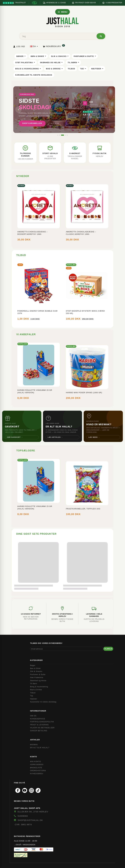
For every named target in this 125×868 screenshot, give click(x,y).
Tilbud (21, 255)
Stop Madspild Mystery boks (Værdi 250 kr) (85, 312)
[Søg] (101, 36)
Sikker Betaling (39, 731)
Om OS (33, 716)
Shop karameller (32, 123)
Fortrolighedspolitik (42, 722)
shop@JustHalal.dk (30, 820)
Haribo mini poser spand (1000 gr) (84, 393)
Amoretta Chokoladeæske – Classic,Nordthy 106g (81, 233)
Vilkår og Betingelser (42, 728)
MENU (62, 12)
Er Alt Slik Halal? (40, 748)
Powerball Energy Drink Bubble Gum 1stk (37, 312)
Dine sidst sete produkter (36, 534)
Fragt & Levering (39, 725)
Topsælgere (26, 451)
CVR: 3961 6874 (23, 824)
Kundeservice (38, 719)
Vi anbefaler (26, 334)
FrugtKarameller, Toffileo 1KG (83, 509)
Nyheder (23, 176)
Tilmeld (108, 649)
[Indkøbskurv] (54, 46)
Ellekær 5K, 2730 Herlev (33, 812)
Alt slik (55, 123)
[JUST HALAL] (62, 22)
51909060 (23, 816)
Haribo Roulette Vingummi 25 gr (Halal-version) (35, 391)
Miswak (34, 745)
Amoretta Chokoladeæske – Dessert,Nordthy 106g (32, 233)
